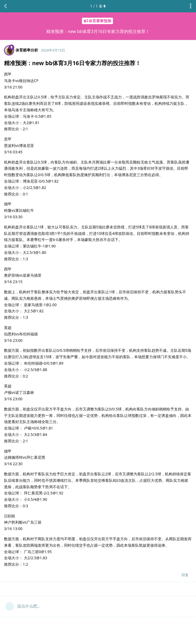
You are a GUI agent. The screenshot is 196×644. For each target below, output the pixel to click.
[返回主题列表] (5, 6)
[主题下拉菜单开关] (191, 6)
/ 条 (98, 6)
